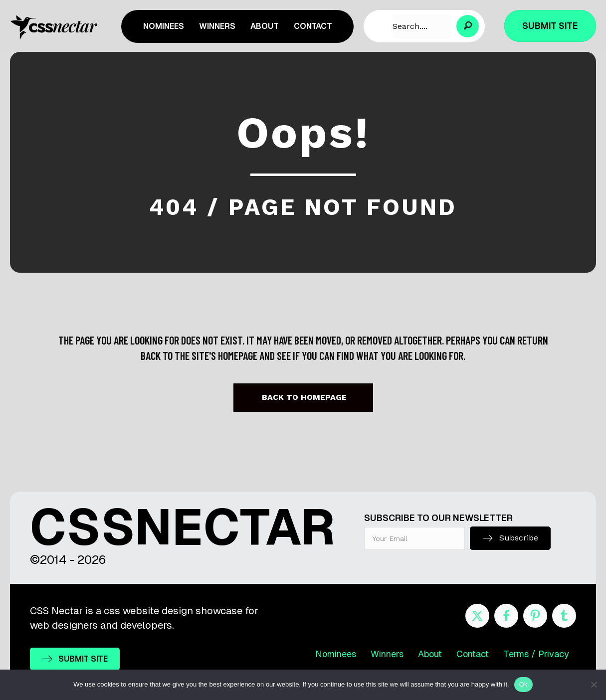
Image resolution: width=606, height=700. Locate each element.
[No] (594, 685)
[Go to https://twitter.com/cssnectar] (477, 616)
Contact (473, 654)
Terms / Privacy (536, 654)
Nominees (336, 654)
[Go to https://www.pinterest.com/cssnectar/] (535, 616)
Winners (387, 654)
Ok (523, 684)
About (430, 654)
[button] (468, 26)
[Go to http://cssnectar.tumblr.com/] (564, 616)
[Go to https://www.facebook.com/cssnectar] (506, 616)
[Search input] (422, 26)
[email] (414, 538)
